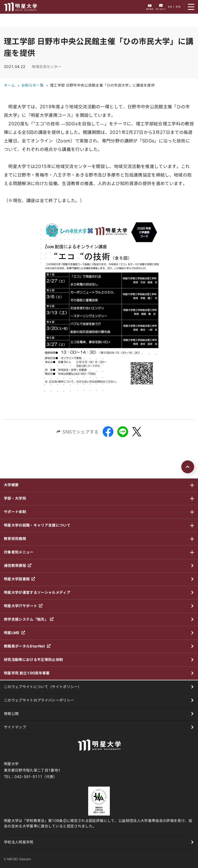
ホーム (9, 85)
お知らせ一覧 (32, 85)
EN (170, 7)
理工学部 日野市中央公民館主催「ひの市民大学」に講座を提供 (102, 85)
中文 (178, 7)
